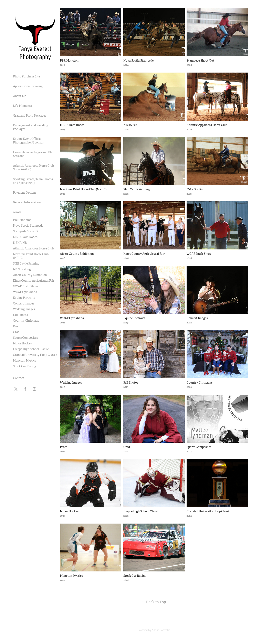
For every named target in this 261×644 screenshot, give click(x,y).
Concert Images (24, 303)
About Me (20, 96)
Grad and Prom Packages (30, 116)
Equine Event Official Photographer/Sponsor (28, 141)
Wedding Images (24, 309)
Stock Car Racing (25, 366)
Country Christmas (26, 321)
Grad (16, 332)
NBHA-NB (20, 243)
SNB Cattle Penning (26, 264)
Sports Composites (25, 338)
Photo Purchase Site (27, 76)
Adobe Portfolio (161, 630)
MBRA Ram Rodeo (25, 237)
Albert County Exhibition (30, 275)
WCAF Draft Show (25, 286)
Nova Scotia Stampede (28, 226)
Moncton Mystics (24, 361)
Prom (17, 326)
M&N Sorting (22, 269)
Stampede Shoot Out (27, 231)
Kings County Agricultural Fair (34, 281)
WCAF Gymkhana (25, 292)
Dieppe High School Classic (31, 349)
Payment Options (25, 193)
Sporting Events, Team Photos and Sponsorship (33, 181)
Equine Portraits (24, 298)
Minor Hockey (22, 343)
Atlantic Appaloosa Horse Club (33, 248)
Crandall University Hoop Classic (35, 355)
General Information (27, 202)
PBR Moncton (22, 220)
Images (17, 212)
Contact (19, 378)
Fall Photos (20, 315)
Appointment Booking (28, 86)
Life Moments (22, 106)
